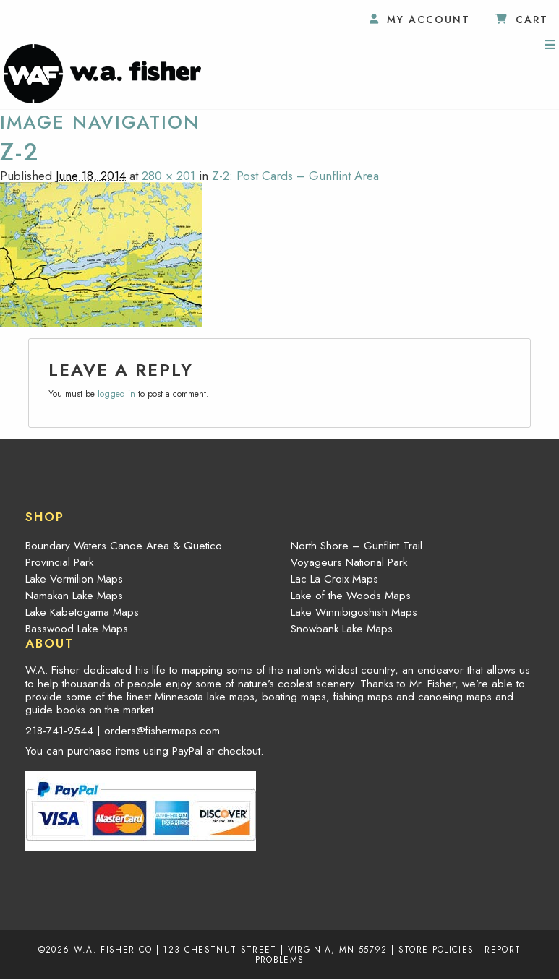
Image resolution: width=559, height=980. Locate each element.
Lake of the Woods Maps (351, 596)
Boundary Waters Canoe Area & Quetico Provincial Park (124, 554)
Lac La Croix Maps (334, 579)
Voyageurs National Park (349, 562)
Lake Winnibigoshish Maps (354, 612)
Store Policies (436, 949)
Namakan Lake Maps (74, 596)
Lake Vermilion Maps (74, 579)
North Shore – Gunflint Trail (357, 546)
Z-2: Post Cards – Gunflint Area (295, 176)
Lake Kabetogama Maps (82, 612)
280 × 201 (168, 176)
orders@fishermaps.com (162, 731)
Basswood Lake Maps (77, 629)
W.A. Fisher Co (113, 949)
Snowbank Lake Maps (342, 629)
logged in (116, 394)
